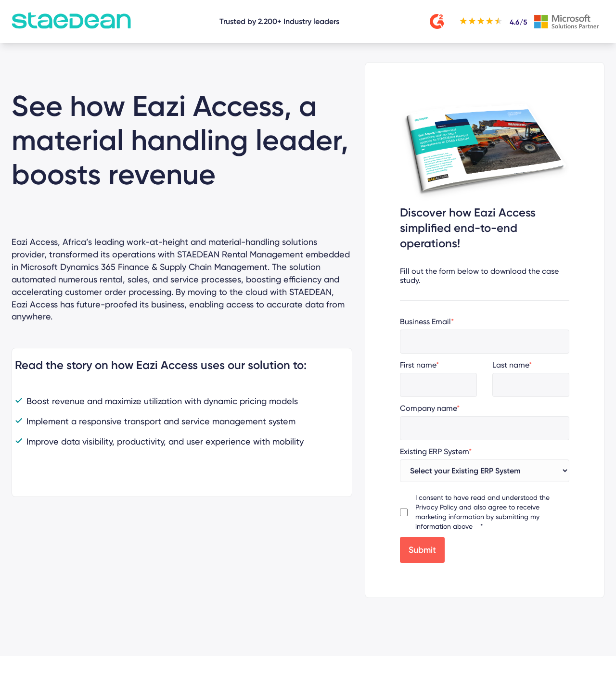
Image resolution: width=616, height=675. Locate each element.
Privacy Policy (436, 507)
